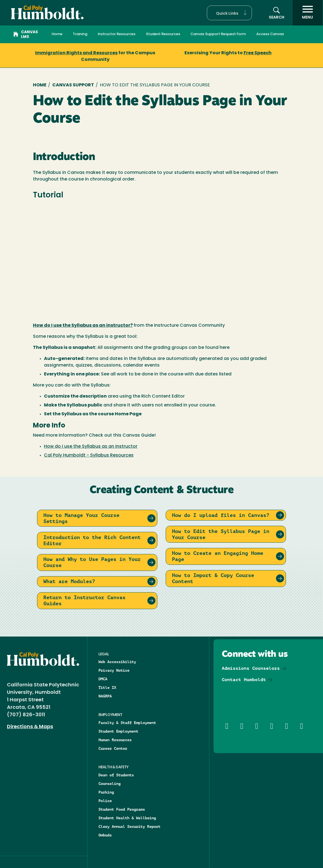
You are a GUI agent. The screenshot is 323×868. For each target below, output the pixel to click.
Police (105, 801)
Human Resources (115, 740)
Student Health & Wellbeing (127, 818)
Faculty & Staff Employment (127, 723)
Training (80, 34)
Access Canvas (270, 34)
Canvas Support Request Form (218, 34)
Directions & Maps (30, 727)
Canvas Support (73, 85)
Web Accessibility (117, 662)
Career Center (113, 748)
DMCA (103, 679)
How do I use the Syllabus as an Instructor (91, 447)
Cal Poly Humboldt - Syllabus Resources (89, 455)
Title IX (107, 687)
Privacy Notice (114, 670)
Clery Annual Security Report (129, 826)
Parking (106, 792)
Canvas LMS (26, 35)
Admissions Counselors (251, 668)
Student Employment (118, 731)
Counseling (110, 784)
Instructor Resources (117, 34)
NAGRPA (105, 696)
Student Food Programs (122, 809)
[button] (229, 13)
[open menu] (308, 13)
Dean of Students (116, 775)
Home (57, 34)
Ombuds (105, 835)
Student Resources (163, 34)
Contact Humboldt (244, 680)
